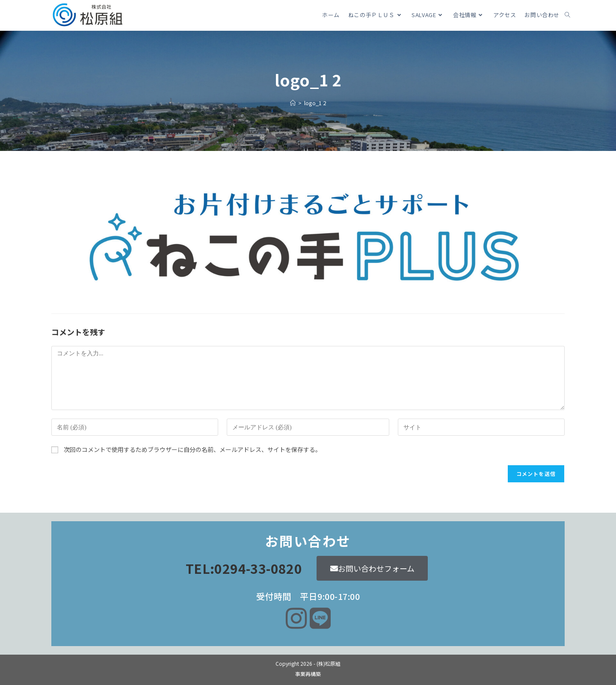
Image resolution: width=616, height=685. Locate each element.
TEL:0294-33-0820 (244, 568)
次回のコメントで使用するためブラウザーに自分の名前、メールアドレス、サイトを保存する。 (192, 449)
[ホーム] (293, 103)
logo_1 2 (315, 103)
